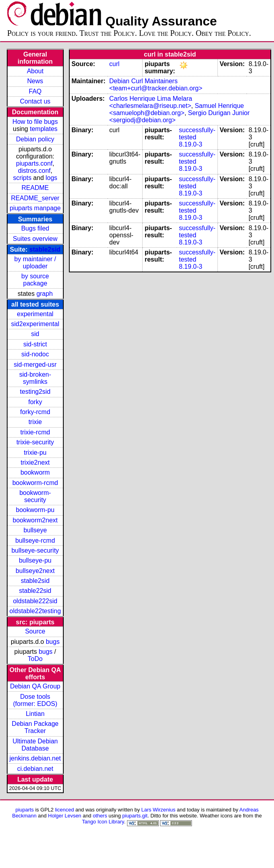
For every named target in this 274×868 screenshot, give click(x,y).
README (35, 188)
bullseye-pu (35, 560)
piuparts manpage (35, 208)
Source (35, 631)
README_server (35, 198)
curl (114, 64)
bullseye (35, 530)
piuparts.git (135, 816)
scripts (22, 178)
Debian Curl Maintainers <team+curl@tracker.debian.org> (156, 85)
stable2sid (45, 249)
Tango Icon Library (103, 822)
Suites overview (35, 239)
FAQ (35, 91)
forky (35, 402)
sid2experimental (35, 324)
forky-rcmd (35, 412)
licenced (65, 810)
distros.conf (34, 171)
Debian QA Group (35, 686)
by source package (35, 280)
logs (52, 178)
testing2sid (35, 392)
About (35, 71)
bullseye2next (35, 571)
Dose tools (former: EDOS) (35, 700)
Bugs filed (35, 228)
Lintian (35, 714)
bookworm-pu (35, 510)
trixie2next (35, 462)
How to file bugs (35, 122)
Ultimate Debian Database (35, 745)
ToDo (35, 659)
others (100, 816)
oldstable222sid (35, 601)
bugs (53, 642)
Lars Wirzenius (159, 810)
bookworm (35, 472)
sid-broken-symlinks (35, 378)
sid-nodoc (35, 354)
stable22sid (35, 591)
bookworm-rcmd (35, 483)
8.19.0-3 (191, 144)
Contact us (35, 101)
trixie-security (35, 442)
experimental (35, 314)
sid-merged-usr (35, 365)
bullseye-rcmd (35, 541)
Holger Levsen (65, 816)
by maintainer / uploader (35, 263)
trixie (35, 422)
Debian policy (35, 139)
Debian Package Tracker (35, 727)
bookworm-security (35, 496)
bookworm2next (35, 520)
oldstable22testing (35, 611)
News (35, 81)
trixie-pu (35, 453)
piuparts (25, 810)
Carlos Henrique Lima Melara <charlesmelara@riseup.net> (151, 102)
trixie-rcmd (35, 432)
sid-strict (35, 344)
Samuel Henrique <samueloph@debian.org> (176, 109)
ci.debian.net (35, 769)
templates (44, 129)
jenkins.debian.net (35, 758)
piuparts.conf (34, 163)
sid (35, 334)
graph (44, 294)
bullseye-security (35, 550)
